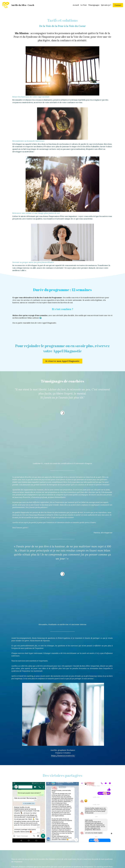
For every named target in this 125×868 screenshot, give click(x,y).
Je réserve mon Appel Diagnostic (62, 238)
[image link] (6, 5)
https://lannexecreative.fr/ (97, 548)
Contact (118, 5)
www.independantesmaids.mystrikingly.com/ (97, 711)
